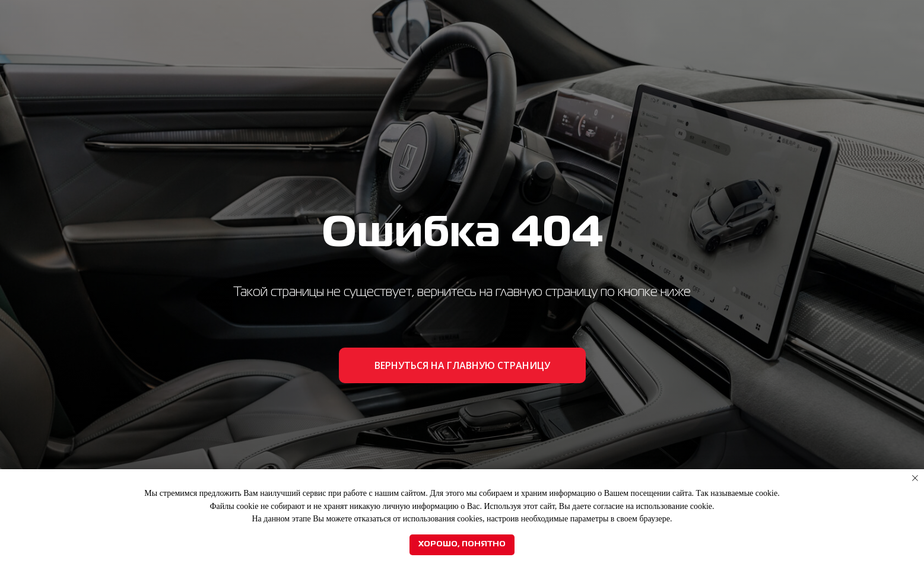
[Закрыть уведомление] (915, 478)
